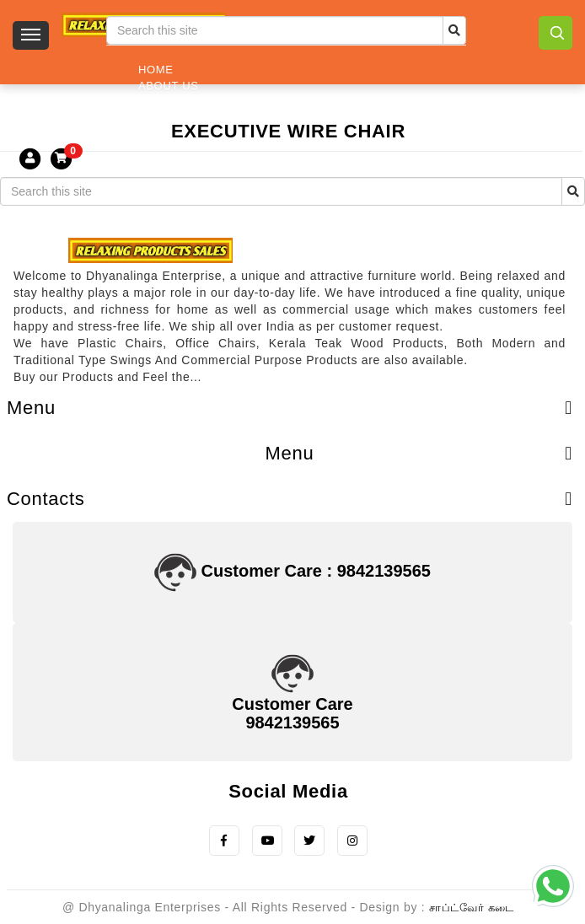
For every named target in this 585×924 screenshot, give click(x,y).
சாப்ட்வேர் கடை (472, 908)
